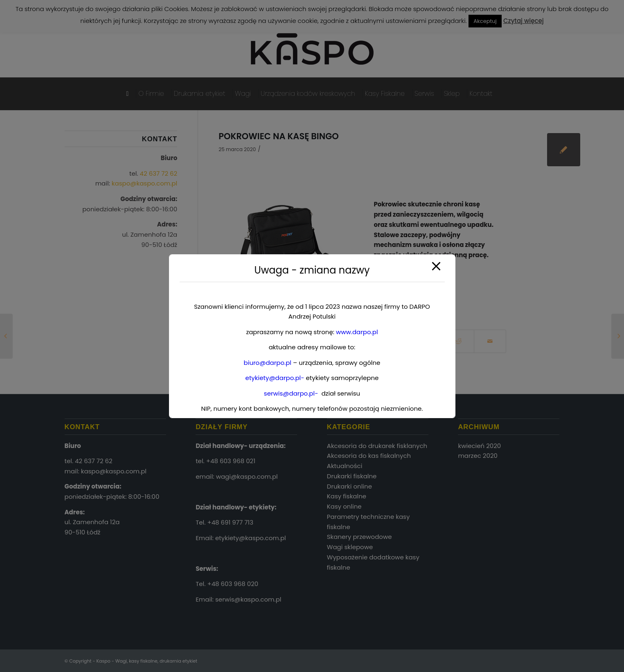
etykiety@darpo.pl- (275, 378)
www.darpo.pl (357, 332)
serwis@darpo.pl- (291, 393)
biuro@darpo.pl (268, 363)
